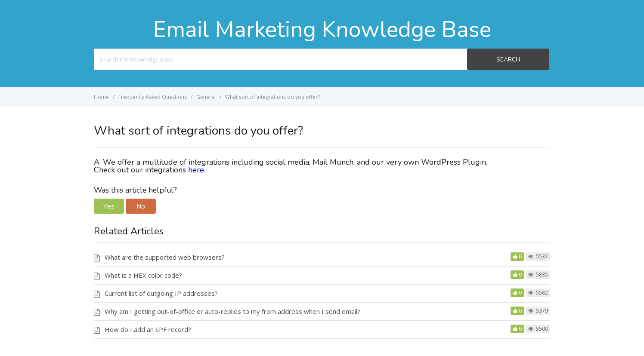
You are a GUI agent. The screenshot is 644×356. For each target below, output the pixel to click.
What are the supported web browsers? (165, 257)
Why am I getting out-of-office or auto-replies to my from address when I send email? (232, 311)
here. (198, 170)
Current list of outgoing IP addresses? (161, 293)
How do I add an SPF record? (148, 329)
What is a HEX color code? (143, 275)
